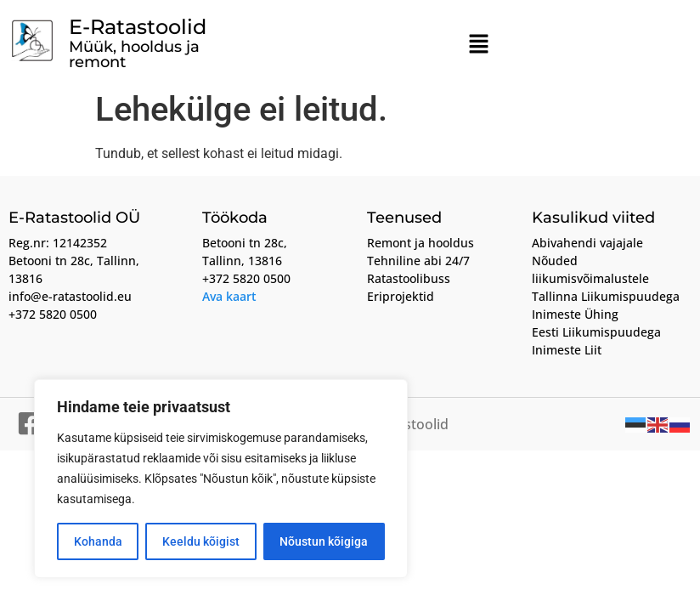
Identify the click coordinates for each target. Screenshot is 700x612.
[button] (479, 45)
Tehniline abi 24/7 (418, 261)
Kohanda (98, 541)
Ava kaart (229, 296)
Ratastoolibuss (409, 278)
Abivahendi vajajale (587, 243)
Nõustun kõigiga (324, 541)
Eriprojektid (401, 296)
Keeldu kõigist (201, 541)
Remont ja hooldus (421, 243)
